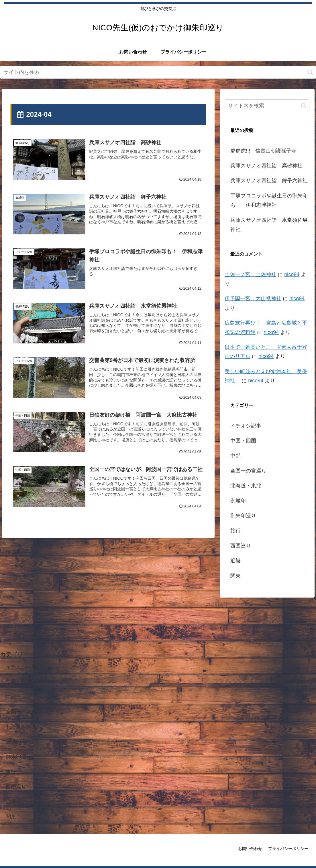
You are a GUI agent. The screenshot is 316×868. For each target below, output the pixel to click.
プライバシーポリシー (288, 849)
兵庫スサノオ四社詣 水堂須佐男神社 (269, 225)
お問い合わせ (250, 849)
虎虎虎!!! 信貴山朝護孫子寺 (263, 151)
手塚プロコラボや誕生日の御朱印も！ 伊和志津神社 (269, 200)
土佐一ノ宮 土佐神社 (250, 274)
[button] (310, 72)
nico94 (292, 274)
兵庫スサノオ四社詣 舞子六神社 (269, 181)
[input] (158, 72)
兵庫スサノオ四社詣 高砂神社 (266, 166)
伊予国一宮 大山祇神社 (253, 298)
